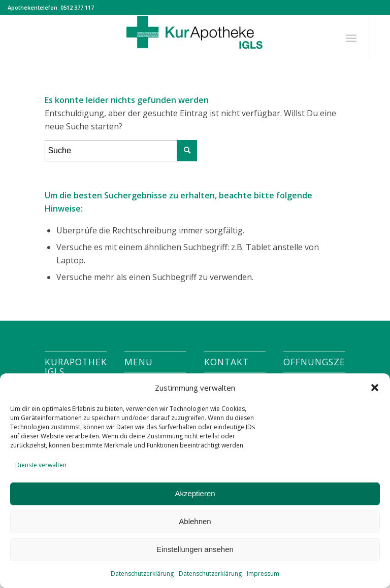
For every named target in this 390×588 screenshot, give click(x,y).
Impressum (263, 574)
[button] (375, 388)
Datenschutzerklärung (142, 574)
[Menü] (351, 38)
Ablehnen (195, 521)
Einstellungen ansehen (195, 549)
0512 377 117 (77, 7)
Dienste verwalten (41, 465)
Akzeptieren (195, 493)
